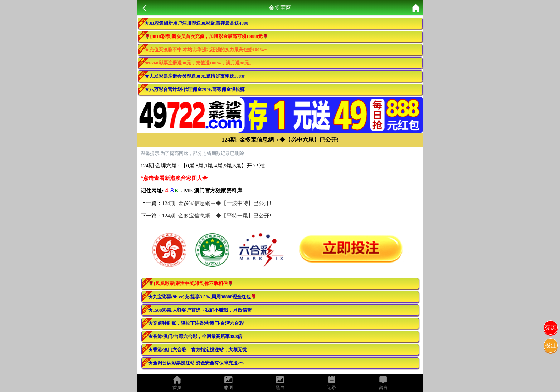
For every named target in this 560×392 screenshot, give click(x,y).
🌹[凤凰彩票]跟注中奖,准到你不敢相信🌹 (191, 283)
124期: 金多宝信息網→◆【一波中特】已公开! (217, 203)
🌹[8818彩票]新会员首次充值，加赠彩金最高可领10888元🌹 (206, 36)
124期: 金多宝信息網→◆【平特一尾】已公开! (217, 216)
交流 (551, 327)
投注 (551, 345)
